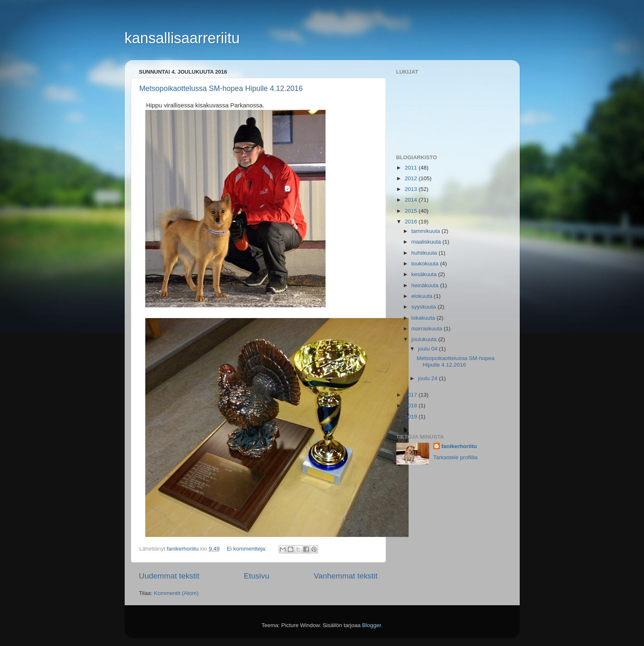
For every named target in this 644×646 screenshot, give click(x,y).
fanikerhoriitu (459, 446)
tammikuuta (427, 231)
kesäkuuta (425, 274)
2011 (412, 168)
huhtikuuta (425, 253)
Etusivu (256, 576)
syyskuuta (425, 307)
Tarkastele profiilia (456, 457)
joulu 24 (429, 378)
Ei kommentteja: (248, 549)
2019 (412, 417)
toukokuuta (426, 264)
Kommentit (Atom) (176, 593)
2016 (412, 222)
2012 (412, 178)
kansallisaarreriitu (182, 38)
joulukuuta (425, 339)
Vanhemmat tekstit (345, 576)
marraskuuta (428, 329)
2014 (412, 200)
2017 (412, 395)
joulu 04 (429, 349)
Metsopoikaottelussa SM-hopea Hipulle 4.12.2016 (221, 88)
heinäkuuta (426, 285)
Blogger (372, 625)
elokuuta (423, 296)
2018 (412, 405)
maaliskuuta (427, 242)
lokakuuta (424, 318)
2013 (412, 189)
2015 (412, 211)
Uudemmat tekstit (169, 576)
